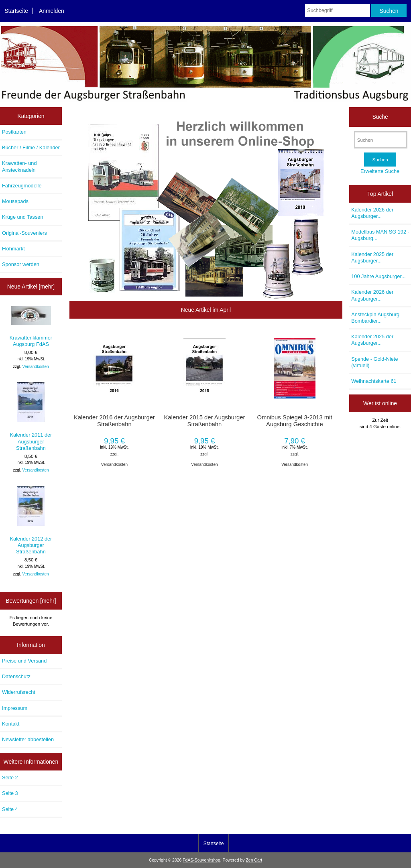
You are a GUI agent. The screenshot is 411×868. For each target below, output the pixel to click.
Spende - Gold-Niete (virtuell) (374, 362)
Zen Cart (254, 860)
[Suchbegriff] (337, 10)
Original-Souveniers (24, 233)
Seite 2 (10, 778)
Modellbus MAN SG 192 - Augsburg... (380, 235)
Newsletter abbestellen (28, 739)
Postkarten (14, 132)
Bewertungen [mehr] (31, 601)
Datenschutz (16, 676)
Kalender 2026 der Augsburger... (372, 213)
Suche (380, 117)
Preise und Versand (24, 661)
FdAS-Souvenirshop (201, 860)
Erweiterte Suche (380, 171)
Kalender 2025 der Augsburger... (372, 257)
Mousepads (15, 201)
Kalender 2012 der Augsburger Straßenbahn (31, 520)
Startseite (16, 11)
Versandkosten (35, 367)
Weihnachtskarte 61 (374, 381)
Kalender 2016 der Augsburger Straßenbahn (114, 421)
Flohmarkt (13, 249)
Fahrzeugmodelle (22, 186)
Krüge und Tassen (23, 217)
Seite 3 (10, 793)
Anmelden (52, 11)
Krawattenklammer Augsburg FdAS (31, 327)
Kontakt (11, 724)
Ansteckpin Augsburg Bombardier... (375, 318)
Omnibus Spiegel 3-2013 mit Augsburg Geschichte (294, 421)
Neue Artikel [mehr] (31, 287)
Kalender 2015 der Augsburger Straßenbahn (204, 421)
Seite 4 (10, 809)
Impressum (15, 708)
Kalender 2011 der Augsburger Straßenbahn (31, 417)
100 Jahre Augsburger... (378, 276)
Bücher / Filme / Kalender (31, 147)
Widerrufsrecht (19, 692)
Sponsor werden (21, 264)
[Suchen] (381, 140)
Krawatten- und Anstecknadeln (19, 166)
